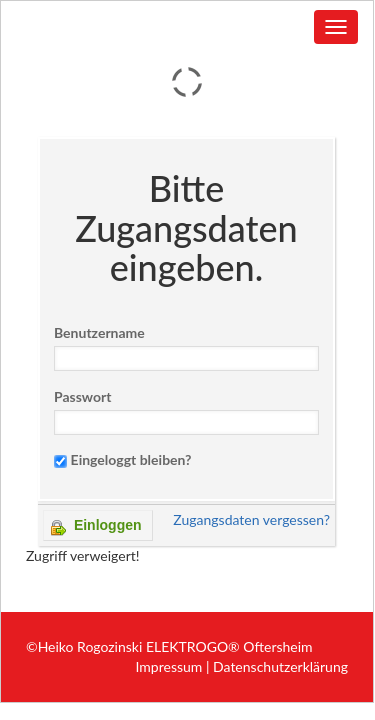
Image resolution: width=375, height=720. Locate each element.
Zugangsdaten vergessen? (251, 519)
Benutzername (99, 332)
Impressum (169, 666)
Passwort (82, 396)
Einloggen (96, 526)
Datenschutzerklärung (280, 666)
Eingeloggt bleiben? (131, 459)
